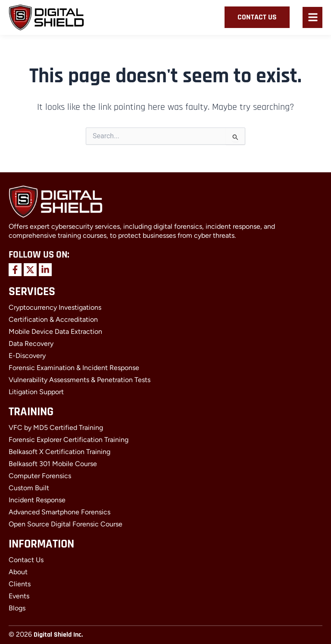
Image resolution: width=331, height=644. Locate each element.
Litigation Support (36, 392)
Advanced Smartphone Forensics (59, 512)
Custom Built (29, 488)
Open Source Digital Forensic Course (66, 524)
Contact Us (26, 560)
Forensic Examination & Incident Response (74, 368)
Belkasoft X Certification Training (59, 452)
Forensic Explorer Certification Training (69, 440)
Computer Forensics (40, 476)
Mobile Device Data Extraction (55, 331)
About (18, 572)
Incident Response (37, 500)
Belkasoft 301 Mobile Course (53, 464)
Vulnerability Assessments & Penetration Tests (80, 380)
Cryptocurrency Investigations (55, 307)
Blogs (17, 608)
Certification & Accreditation (53, 319)
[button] (313, 18)
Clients (20, 584)
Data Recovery (31, 344)
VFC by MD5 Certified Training (56, 428)
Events (19, 596)
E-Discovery (27, 356)
